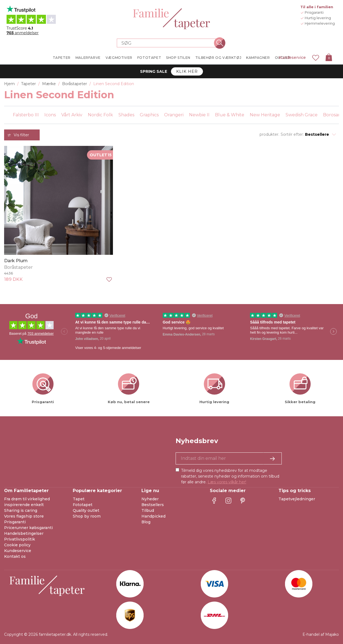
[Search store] (168, 43)
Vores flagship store (24, 516)
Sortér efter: (292, 134)
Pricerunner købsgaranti (28, 528)
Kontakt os (15, 556)
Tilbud (148, 510)
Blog (146, 522)
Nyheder (150, 499)
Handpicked (153, 516)
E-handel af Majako (321, 634)
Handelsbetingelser (24, 533)
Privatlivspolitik (20, 539)
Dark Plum (16, 261)
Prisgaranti (15, 522)
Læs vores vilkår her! (227, 482)
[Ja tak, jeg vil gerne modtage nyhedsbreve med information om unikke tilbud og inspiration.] (229, 458)
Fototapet (83, 505)
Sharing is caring (21, 510)
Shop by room (87, 516)
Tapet (79, 499)
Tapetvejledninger (297, 499)
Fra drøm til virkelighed (27, 499)
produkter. (269, 134)
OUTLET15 (101, 155)
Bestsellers (153, 505)
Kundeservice (292, 57)
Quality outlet (86, 510)
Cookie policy (17, 545)
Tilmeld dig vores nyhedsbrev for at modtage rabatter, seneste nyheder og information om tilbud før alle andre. (230, 476)
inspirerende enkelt (24, 505)
